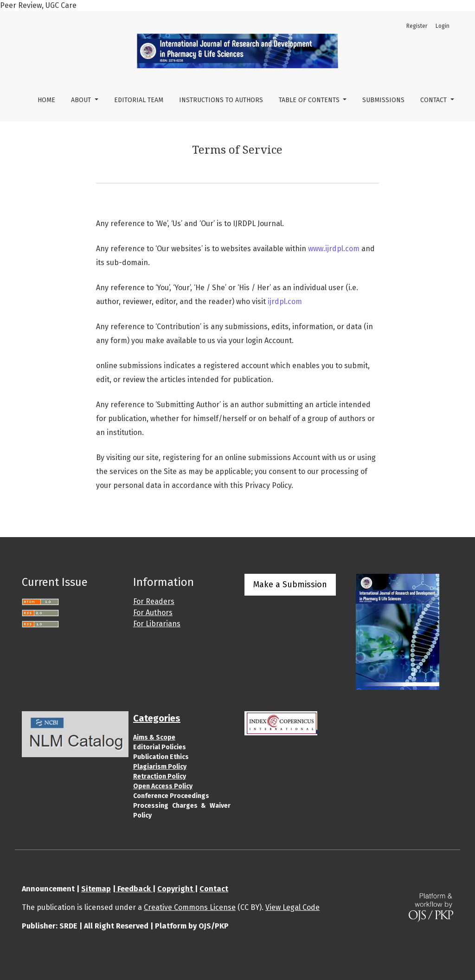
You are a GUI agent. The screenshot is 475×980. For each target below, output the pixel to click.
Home (46, 100)
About (82, 100)
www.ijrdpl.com (334, 249)
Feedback (134, 889)
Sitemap (96, 889)
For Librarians (157, 624)
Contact (434, 100)
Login (443, 26)
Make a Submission (290, 584)
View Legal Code (292, 907)
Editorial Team (139, 100)
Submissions (383, 100)
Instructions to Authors (221, 100)
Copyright (176, 889)
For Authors (153, 613)
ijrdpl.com (285, 302)
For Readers (154, 601)
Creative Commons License (190, 907)
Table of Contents (310, 100)
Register (417, 26)
